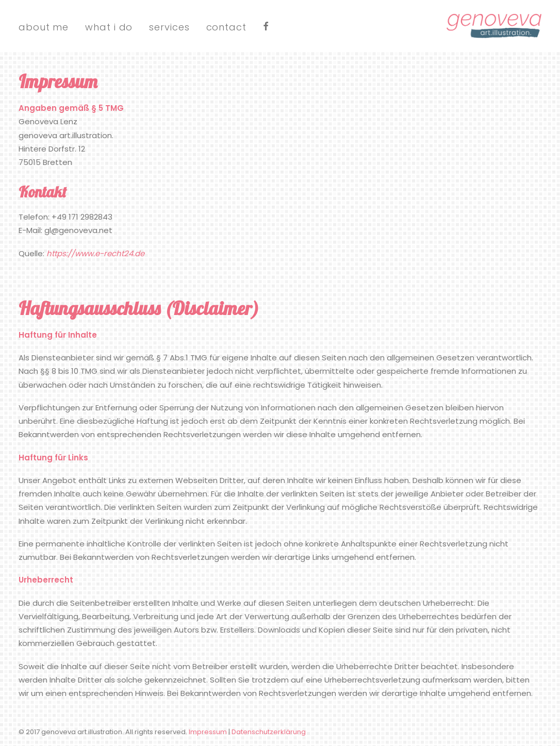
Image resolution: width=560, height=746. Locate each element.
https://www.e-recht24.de (95, 253)
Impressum (208, 732)
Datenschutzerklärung (269, 732)
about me (44, 27)
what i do (109, 27)
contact (226, 27)
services (169, 27)
